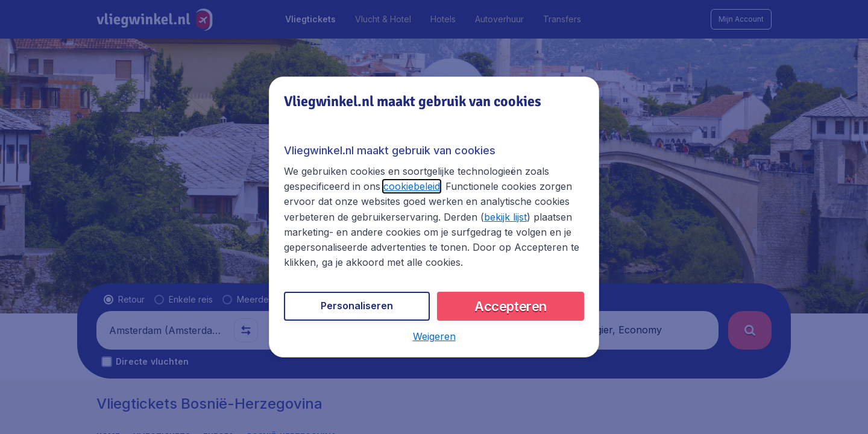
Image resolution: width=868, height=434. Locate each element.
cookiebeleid (412, 186)
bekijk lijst (505, 217)
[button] (434, 336)
